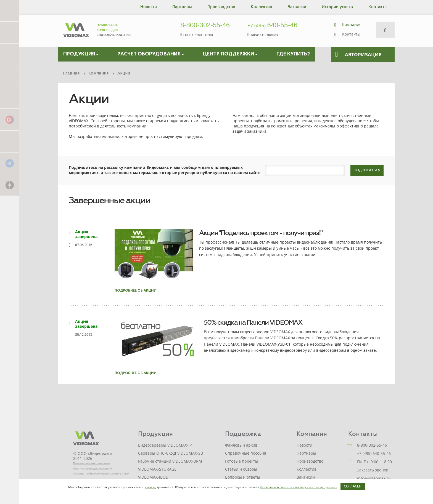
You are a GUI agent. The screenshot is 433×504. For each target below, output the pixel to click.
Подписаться (367, 170)
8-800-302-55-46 (205, 25)
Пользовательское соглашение (92, 463)
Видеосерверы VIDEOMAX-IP (165, 445)
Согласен (353, 487)
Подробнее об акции (136, 291)
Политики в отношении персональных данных (298, 487)
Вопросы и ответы (243, 477)
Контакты (378, 7)
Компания (352, 24)
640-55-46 (272, 25)
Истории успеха (337, 7)
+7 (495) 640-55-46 (374, 453)
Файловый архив (241, 445)
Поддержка (243, 434)
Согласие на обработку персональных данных (101, 474)
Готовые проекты (242, 461)
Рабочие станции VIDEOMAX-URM (170, 461)
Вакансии (297, 7)
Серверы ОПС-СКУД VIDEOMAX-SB (171, 453)
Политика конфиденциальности (93, 469)
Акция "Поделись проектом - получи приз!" (261, 233)
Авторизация (358, 54)
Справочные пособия (246, 453)
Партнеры (182, 7)
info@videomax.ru (374, 478)
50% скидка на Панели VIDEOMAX (253, 322)
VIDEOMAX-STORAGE (157, 469)
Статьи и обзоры (241, 469)
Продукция (155, 434)
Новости (149, 7)
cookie (150, 487)
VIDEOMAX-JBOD (153, 477)
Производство (221, 7)
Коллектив (261, 7)
